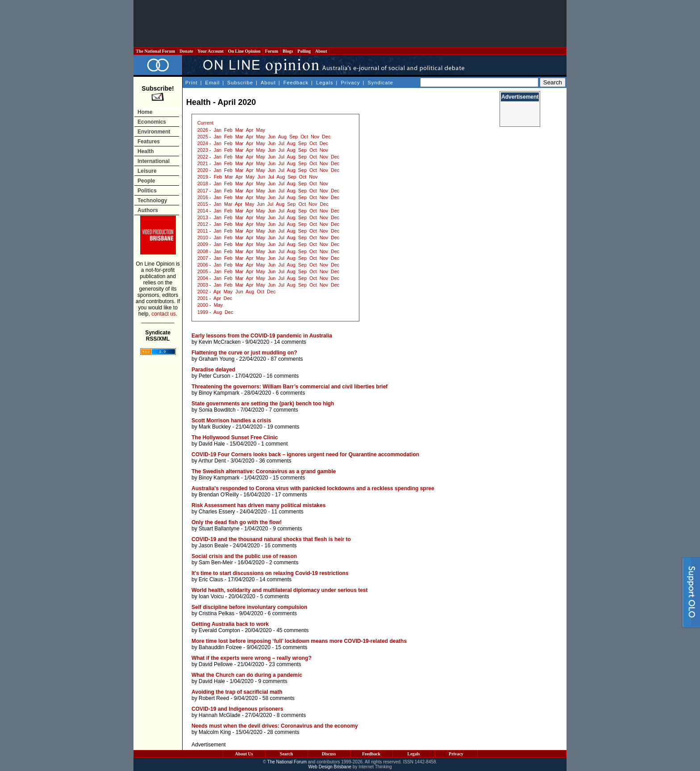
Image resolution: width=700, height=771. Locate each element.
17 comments (291, 495)
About (321, 51)
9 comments (287, 529)
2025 (203, 137)
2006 (203, 265)
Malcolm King (215, 732)
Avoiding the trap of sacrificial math (237, 692)
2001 (203, 298)
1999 (203, 312)
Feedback (296, 83)
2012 (203, 224)
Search (286, 754)
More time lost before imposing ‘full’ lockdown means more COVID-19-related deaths (299, 641)
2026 (203, 130)
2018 (203, 183)
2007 (203, 258)
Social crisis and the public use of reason (244, 556)
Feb (228, 130)
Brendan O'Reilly (219, 495)
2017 (203, 191)
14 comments (290, 342)
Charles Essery (217, 512)
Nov (315, 137)
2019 (203, 177)
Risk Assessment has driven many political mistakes (258, 505)
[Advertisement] (350, 24)
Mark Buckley (215, 427)
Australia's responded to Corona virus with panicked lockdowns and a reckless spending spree (313, 488)
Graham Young (217, 359)
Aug (282, 137)
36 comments (275, 461)
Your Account (210, 51)
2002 (203, 292)
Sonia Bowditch (217, 410)
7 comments (283, 410)
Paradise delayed (213, 370)
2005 (203, 271)
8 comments (291, 715)
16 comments (283, 376)
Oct (304, 137)
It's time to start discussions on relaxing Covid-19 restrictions (270, 573)
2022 (203, 157)
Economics (152, 122)
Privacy (350, 83)
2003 (203, 285)
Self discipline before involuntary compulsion (249, 607)
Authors (148, 210)
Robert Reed (214, 698)
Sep (294, 137)
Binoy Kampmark (219, 393)
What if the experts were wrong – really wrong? (252, 658)
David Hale (212, 444)
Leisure (147, 171)
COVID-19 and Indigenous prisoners (237, 709)
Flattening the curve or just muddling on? (244, 353)
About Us (244, 754)
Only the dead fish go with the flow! (237, 522)
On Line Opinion (244, 51)
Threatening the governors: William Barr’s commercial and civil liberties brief (290, 387)
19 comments (283, 427)
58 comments (279, 698)
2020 (203, 170)
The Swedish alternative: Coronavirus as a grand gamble (264, 471)
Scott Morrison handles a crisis (231, 421)
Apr (250, 130)
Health (146, 151)
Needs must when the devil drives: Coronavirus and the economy (275, 726)
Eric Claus (211, 579)
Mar (240, 130)
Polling (304, 51)
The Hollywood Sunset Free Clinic (235, 438)
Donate (187, 51)
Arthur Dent (212, 461)
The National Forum (156, 51)
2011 (203, 231)
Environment (154, 132)
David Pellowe (216, 664)
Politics (147, 191)
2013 (203, 217)
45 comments (292, 630)
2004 (203, 278)
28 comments (283, 732)
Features (149, 142)
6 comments (290, 393)
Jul (281, 143)
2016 (203, 197)
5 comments (274, 596)
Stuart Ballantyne (219, 529)
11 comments (287, 512)
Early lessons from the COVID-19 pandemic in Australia (262, 336)
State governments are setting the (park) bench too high (263, 404)
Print (192, 83)
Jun (272, 137)
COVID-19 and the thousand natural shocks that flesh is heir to (271, 539)
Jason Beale (213, 546)
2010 (203, 238)
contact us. (164, 314)
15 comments (289, 478)
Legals (325, 83)
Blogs (288, 51)
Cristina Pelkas (217, 613)
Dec (326, 137)
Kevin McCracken (220, 342)
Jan (218, 130)
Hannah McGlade (219, 715)
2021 (203, 163)
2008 (203, 251)
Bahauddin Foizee (220, 647)
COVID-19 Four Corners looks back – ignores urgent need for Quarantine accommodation (305, 454)
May (261, 130)
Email (213, 83)
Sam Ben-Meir (216, 563)
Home (145, 112)
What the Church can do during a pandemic (247, 675)
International (154, 161)
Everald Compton (219, 630)
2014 (203, 211)
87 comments (287, 359)
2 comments (284, 563)
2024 (203, 143)
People (146, 181)
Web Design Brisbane (330, 767)
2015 (203, 204)
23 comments (285, 664)
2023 (203, 150)
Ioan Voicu (211, 596)
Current (205, 123)
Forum (271, 51)
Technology (152, 200)
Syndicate (381, 83)
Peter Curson (215, 376)
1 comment (274, 444)
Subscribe (240, 83)
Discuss (329, 754)
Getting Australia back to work (230, 624)
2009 (203, 244)
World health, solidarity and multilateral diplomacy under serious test (280, 590)
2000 (203, 305)
